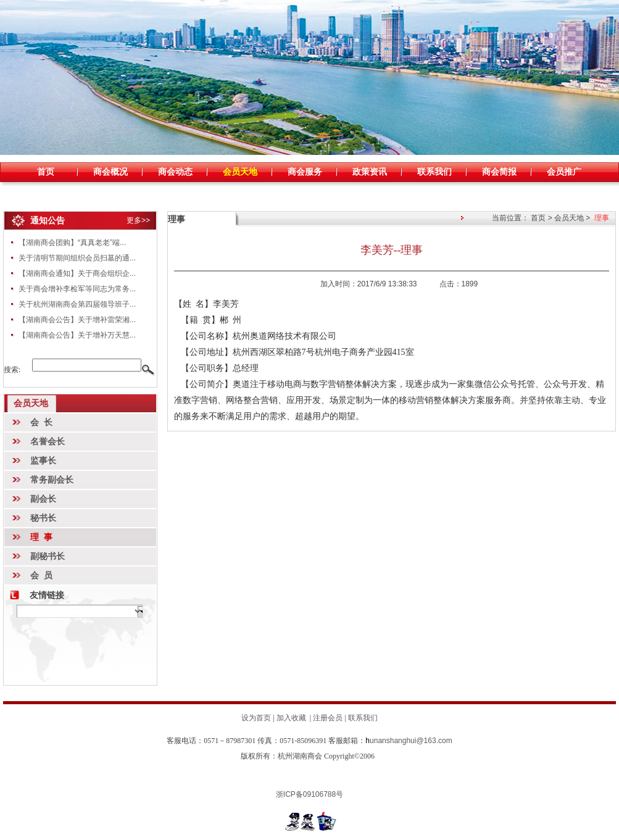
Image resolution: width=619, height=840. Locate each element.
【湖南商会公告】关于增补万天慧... (77, 335)
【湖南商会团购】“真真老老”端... (72, 243)
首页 (46, 172)
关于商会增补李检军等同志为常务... (77, 289)
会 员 (41, 575)
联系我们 (434, 172)
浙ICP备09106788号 (309, 794)
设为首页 (256, 718)
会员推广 (564, 172)
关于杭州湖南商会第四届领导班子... (77, 304)
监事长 (43, 460)
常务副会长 (52, 480)
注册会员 (328, 718)
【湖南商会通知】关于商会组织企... (77, 273)
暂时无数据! (80, 611)
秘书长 (43, 518)
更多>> (138, 220)
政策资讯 (370, 172)
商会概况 (110, 172)
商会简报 (499, 172)
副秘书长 (48, 556)
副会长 (43, 499)
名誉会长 (48, 441)
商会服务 (305, 172)
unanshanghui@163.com (409, 741)
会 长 (41, 422)
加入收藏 (291, 718)
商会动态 (175, 172)
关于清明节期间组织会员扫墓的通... (77, 258)
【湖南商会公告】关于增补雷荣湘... (77, 320)
